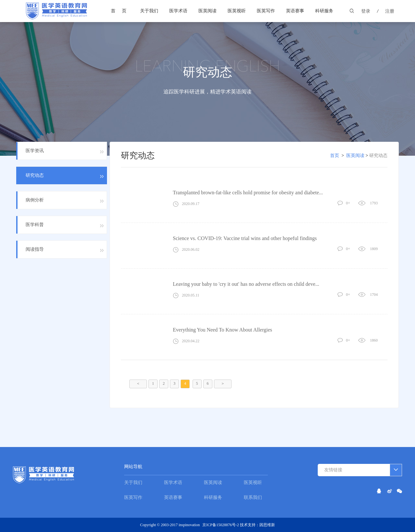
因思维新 (267, 525)
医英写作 (266, 11)
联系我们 (253, 497)
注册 (390, 11)
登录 (366, 11)
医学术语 (178, 11)
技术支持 (248, 525)
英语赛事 (295, 11)
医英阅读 (207, 11)
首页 (122, 11)
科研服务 (324, 11)
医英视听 (237, 11)
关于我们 (149, 11)
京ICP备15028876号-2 (221, 525)
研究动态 (378, 156)
